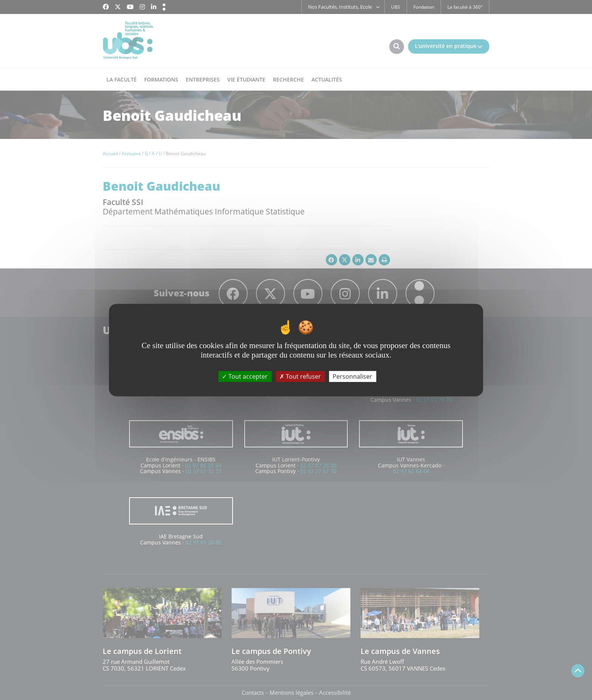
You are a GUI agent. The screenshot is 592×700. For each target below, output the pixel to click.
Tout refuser (300, 376)
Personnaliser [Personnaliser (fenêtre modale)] (352, 376)
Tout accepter (245, 376)
